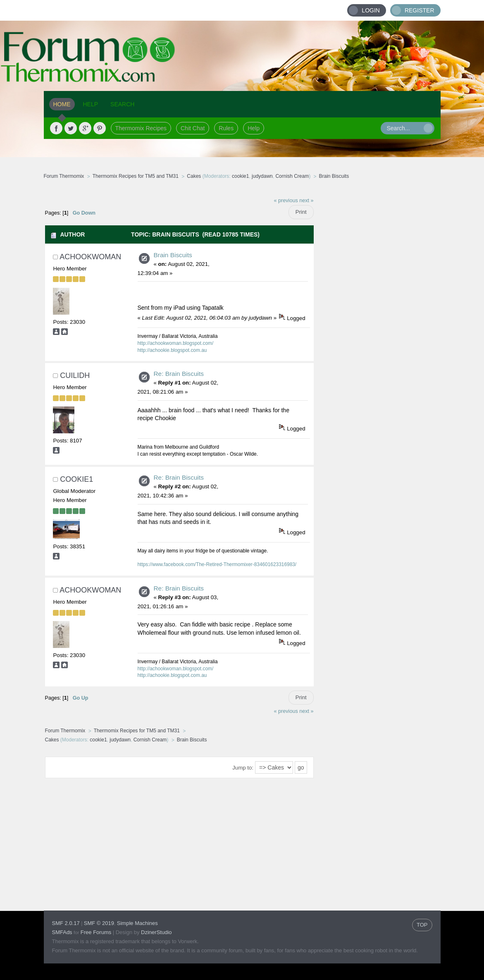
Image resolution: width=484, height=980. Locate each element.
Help (254, 128)
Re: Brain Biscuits (179, 374)
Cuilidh (75, 375)
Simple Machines (137, 923)
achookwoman (90, 257)
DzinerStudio (156, 932)
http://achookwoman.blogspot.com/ (176, 343)
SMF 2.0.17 (66, 923)
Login (371, 10)
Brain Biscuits (173, 255)
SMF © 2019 (99, 923)
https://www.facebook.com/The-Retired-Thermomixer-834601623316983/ (217, 564)
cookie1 (240, 176)
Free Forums (96, 932)
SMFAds (62, 932)
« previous (286, 201)
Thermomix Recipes (141, 128)
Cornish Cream (292, 176)
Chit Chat (193, 128)
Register (420, 10)
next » (306, 201)
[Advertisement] (377, 316)
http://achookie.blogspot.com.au (172, 350)
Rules (226, 128)
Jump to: (243, 768)
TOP (422, 925)
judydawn (262, 176)
